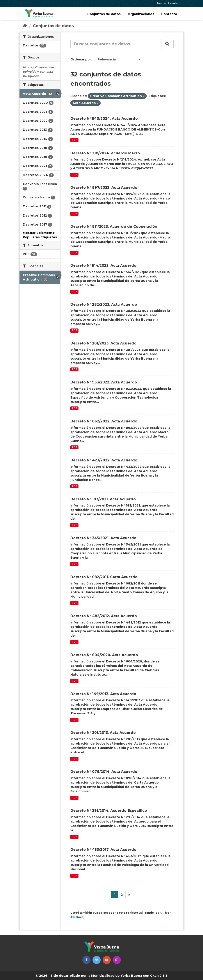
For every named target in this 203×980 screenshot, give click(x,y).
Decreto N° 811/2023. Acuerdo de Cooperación (114, 227)
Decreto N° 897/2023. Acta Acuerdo (104, 188)
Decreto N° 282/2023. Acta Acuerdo (104, 305)
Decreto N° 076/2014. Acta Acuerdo (104, 772)
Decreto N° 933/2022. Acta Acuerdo (104, 382)
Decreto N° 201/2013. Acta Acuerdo (103, 733)
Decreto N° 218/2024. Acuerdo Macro (105, 153)
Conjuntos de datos (104, 14)
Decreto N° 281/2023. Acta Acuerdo (103, 343)
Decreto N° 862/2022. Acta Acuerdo (104, 421)
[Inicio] (25, 26)
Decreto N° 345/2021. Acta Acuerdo (103, 538)
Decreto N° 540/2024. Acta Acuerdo (104, 119)
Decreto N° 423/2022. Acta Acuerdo (104, 460)
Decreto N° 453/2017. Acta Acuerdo (103, 850)
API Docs (77, 917)
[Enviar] (168, 44)
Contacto (169, 14)
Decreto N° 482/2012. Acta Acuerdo (104, 616)
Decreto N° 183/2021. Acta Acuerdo (103, 499)
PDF (74, 140)
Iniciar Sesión (168, 3)
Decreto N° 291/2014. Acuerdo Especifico (109, 811)
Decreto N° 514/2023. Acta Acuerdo (103, 266)
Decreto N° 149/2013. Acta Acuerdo (103, 694)
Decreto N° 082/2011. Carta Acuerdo (104, 577)
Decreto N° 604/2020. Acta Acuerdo (104, 655)
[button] (86, 960)
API (162, 913)
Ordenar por (81, 59)
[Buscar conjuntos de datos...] (116, 44)
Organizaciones (141, 14)
